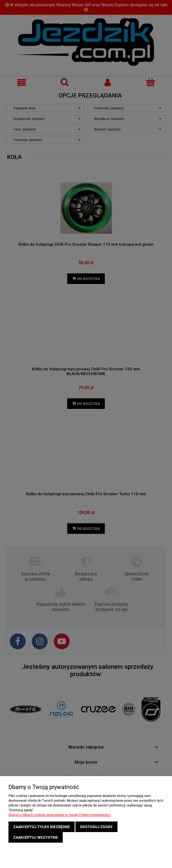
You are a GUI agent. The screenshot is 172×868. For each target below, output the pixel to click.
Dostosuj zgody (96, 827)
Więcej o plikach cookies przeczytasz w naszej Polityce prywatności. (60, 815)
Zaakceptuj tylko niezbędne (42, 827)
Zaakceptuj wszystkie (36, 837)
